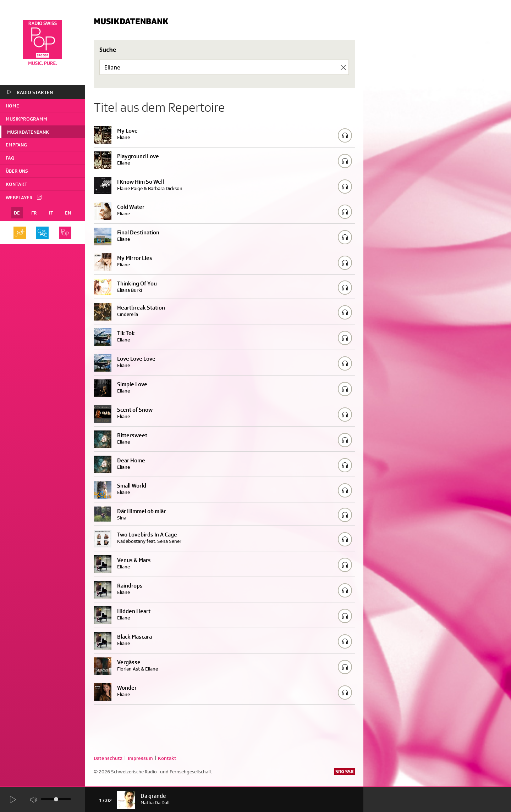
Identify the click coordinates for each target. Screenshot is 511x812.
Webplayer (24, 197)
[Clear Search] (343, 67)
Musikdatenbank (28, 132)
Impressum (140, 758)
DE (17, 213)
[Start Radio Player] (13, 800)
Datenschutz (108, 758)
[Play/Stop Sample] (345, 135)
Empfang (16, 145)
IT (51, 213)
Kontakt (17, 184)
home (12, 106)
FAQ (10, 158)
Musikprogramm (26, 119)
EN (68, 213)
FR (34, 213)
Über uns (17, 171)
